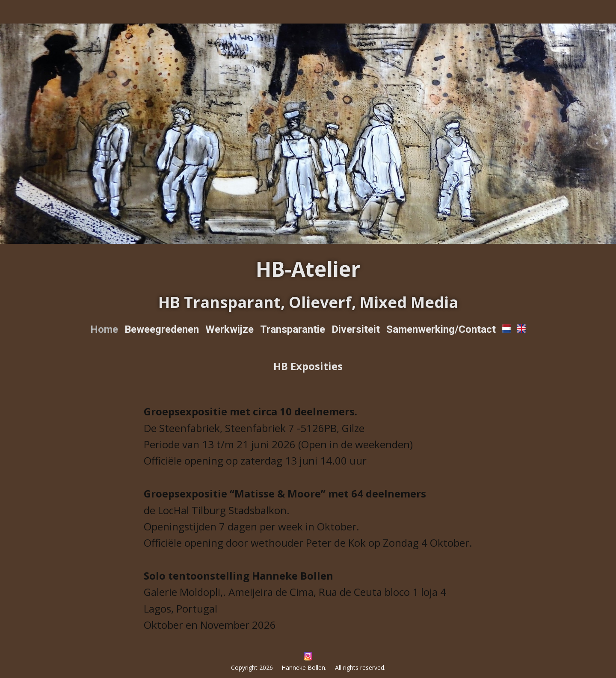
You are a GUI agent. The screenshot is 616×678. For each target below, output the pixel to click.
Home (104, 329)
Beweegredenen (162, 329)
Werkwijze (230, 329)
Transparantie (293, 329)
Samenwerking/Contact (441, 329)
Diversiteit (356, 329)
